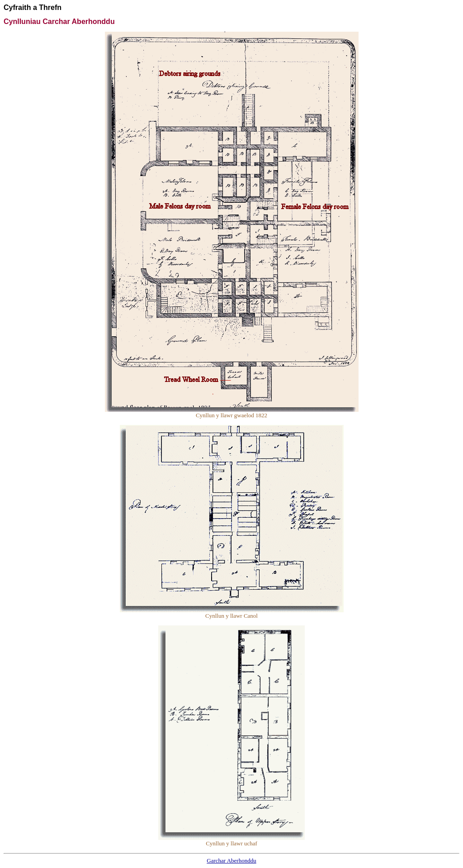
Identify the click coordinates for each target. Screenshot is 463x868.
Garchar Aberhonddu (231, 861)
